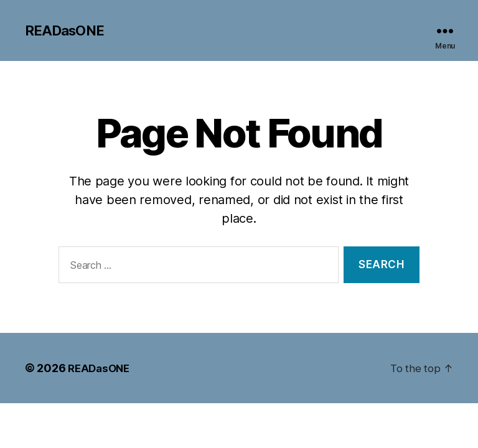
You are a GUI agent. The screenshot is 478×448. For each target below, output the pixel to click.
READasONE (67, 31)
